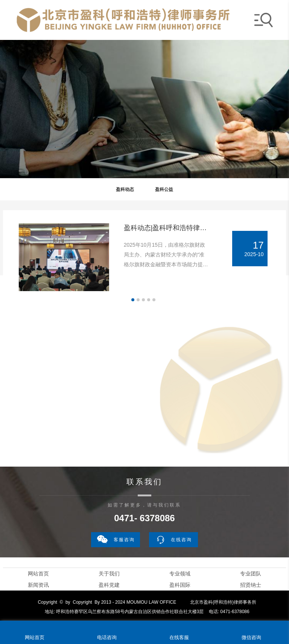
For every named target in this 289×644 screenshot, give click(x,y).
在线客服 (179, 637)
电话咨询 (107, 637)
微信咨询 (251, 637)
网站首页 (38, 574)
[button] (133, 300)
